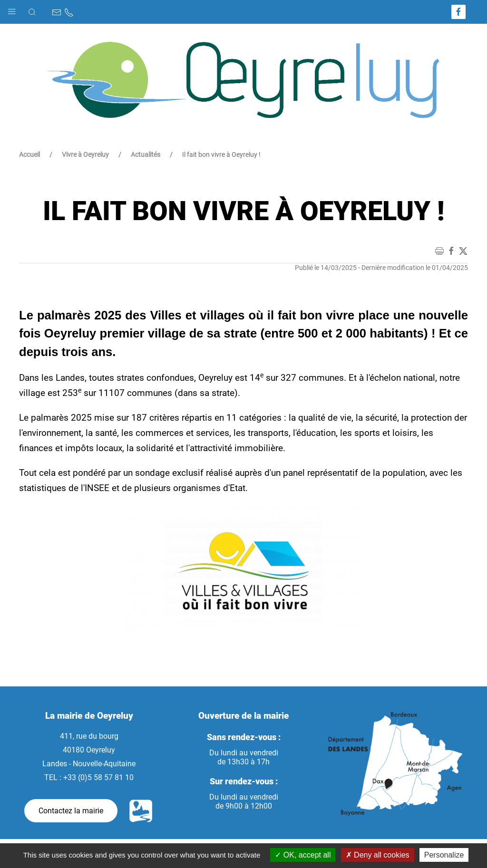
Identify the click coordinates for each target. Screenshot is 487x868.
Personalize (444, 855)
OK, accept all (303, 855)
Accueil (29, 154)
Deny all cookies (378, 855)
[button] (12, 9)
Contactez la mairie (71, 811)
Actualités (146, 154)
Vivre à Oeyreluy (85, 154)
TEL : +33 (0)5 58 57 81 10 (89, 777)
